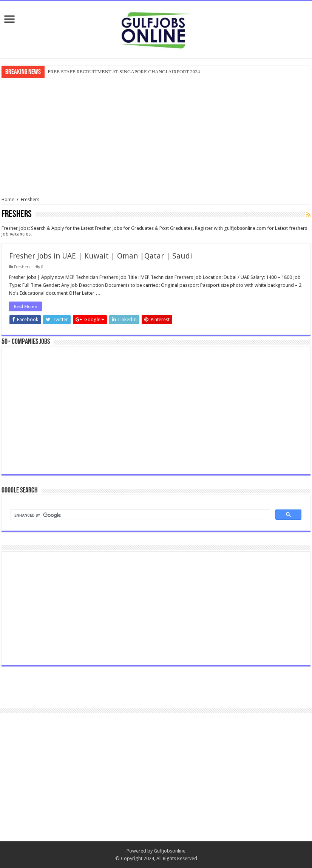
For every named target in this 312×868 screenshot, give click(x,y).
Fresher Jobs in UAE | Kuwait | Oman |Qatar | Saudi (101, 256)
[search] (140, 515)
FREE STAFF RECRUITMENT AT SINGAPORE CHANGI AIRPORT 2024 (124, 72)
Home (8, 199)
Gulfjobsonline (170, 851)
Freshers (22, 267)
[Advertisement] (156, 136)
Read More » (25, 306)
